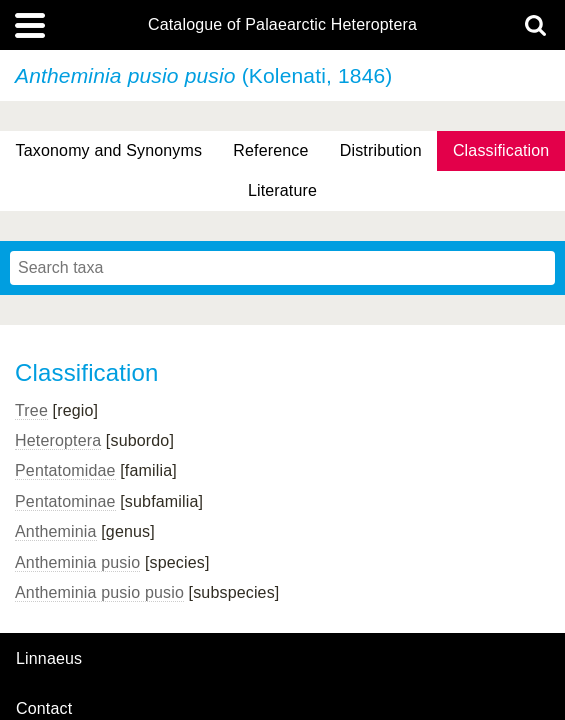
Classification (501, 150)
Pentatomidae (65, 470)
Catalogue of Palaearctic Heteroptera (282, 25)
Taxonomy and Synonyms (109, 150)
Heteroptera (58, 440)
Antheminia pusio (77, 562)
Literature (282, 190)
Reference (270, 150)
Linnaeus (49, 659)
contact (44, 708)
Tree (31, 410)
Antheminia (56, 531)
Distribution (381, 150)
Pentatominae (65, 501)
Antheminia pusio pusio (99, 592)
